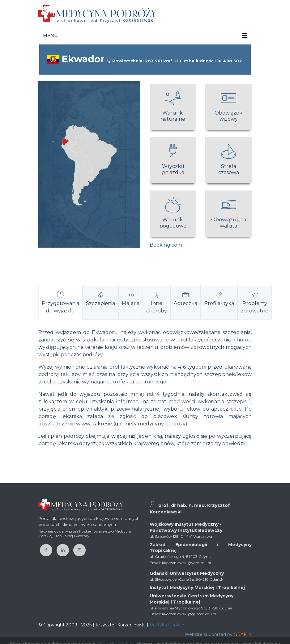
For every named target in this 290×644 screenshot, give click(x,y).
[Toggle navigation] (245, 36)
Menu (50, 36)
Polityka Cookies (167, 625)
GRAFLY (243, 634)
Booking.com (166, 245)
